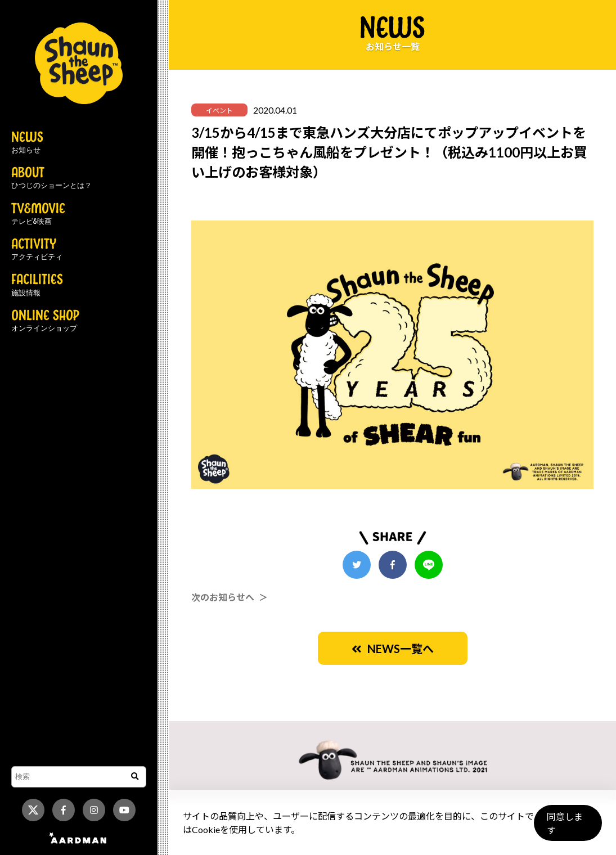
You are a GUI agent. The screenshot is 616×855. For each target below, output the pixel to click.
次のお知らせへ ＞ (230, 597)
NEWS (27, 143)
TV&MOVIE (38, 214)
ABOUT (51, 178)
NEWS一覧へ (393, 649)
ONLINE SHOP (45, 321)
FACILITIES (37, 285)
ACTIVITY (37, 250)
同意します (566, 828)
